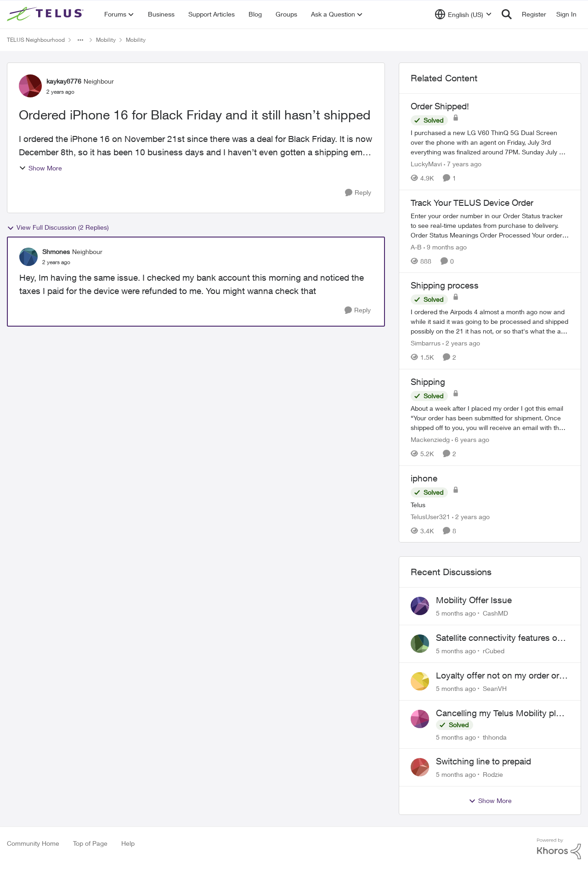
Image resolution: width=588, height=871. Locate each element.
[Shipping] (490, 418)
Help (128, 843)
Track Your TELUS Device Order (472, 203)
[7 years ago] (463, 164)
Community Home (33, 843)
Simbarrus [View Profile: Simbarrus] (426, 343)
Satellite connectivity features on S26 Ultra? (499, 638)
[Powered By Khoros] (559, 849)
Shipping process (445, 285)
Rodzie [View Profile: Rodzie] (493, 774)
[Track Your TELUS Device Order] (490, 225)
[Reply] (358, 193)
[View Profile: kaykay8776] (30, 86)
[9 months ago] (445, 246)
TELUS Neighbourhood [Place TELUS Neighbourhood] (36, 40)
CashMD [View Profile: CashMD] (495, 613)
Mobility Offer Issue (474, 600)
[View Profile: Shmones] (28, 257)
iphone (424, 478)
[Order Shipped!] (490, 142)
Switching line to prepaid (483, 761)
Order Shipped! (440, 106)
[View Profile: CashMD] (420, 606)
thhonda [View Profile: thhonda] (495, 737)
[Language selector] (463, 14)
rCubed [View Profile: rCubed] (494, 651)
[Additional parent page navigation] (80, 40)
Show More (40, 168)
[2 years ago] (461, 343)
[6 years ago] (470, 439)
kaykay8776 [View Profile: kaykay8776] (64, 81)
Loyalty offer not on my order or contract (498, 676)
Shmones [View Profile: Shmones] (56, 252)
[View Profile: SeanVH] (420, 681)
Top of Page (90, 843)
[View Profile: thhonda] (420, 719)
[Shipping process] (490, 321)
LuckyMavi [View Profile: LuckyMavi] (426, 164)
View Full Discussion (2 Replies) (58, 227)
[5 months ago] (456, 613)
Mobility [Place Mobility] (106, 40)
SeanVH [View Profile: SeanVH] (495, 688)
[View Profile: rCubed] (420, 644)
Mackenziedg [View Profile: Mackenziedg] (430, 439)
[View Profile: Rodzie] (420, 767)
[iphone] (490, 504)
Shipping (428, 382)
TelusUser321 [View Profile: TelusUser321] (430, 516)
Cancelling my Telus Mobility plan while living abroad (501, 713)
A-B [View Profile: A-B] (416, 246)
